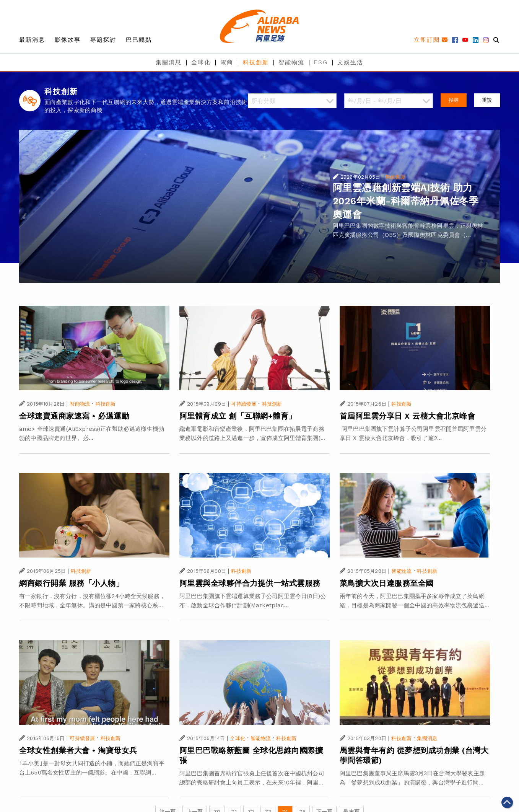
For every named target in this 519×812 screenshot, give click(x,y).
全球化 (201, 62)
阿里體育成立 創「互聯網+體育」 (238, 416)
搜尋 (454, 100)
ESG (321, 62)
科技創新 (256, 62)
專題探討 (103, 40)
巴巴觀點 (139, 40)
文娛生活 (350, 62)
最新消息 (32, 40)
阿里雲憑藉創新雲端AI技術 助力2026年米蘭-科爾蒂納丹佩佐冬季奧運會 (406, 201)
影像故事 (68, 40)
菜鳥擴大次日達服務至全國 (387, 583)
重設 (487, 100)
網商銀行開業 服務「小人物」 (71, 583)
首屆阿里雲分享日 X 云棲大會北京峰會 (408, 416)
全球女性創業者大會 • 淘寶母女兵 (78, 750)
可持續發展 (244, 404)
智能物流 (291, 62)
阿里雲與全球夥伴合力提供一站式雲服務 (250, 583)
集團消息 (169, 62)
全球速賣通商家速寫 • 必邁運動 (74, 416)
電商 (227, 62)
